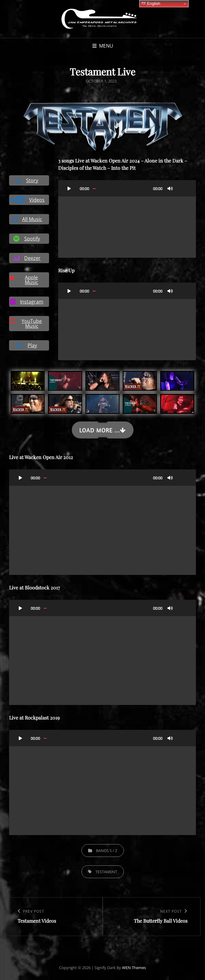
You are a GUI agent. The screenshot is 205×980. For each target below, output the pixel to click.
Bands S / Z (107, 851)
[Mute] (170, 188)
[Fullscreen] (182, 188)
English (151, 4)
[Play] (69, 188)
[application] (127, 219)
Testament (106, 872)
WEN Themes (134, 968)
